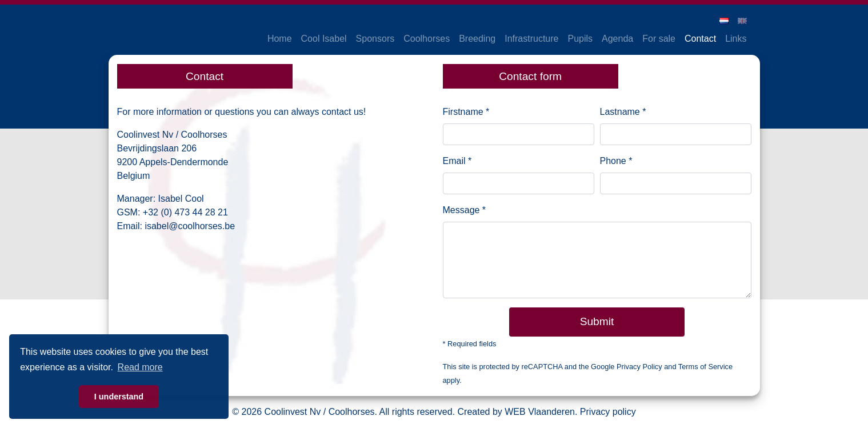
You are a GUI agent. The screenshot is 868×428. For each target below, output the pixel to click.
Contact (700, 39)
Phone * (616, 161)
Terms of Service (705, 367)
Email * (457, 161)
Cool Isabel (324, 39)
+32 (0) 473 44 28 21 (185, 212)
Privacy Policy (639, 367)
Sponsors (375, 39)
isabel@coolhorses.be (190, 226)
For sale (659, 39)
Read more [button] (140, 367)
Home (280, 39)
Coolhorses (427, 39)
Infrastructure (531, 39)
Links (736, 39)
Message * (465, 210)
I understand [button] (119, 397)
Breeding (477, 39)
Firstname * (466, 112)
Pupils (580, 39)
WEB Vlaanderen (540, 412)
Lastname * (623, 112)
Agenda (617, 39)
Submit (597, 321)
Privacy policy (608, 412)
